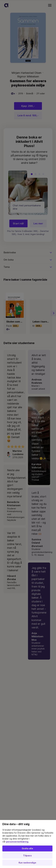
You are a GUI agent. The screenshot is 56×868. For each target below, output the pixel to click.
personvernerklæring (17, 842)
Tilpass (27, 856)
